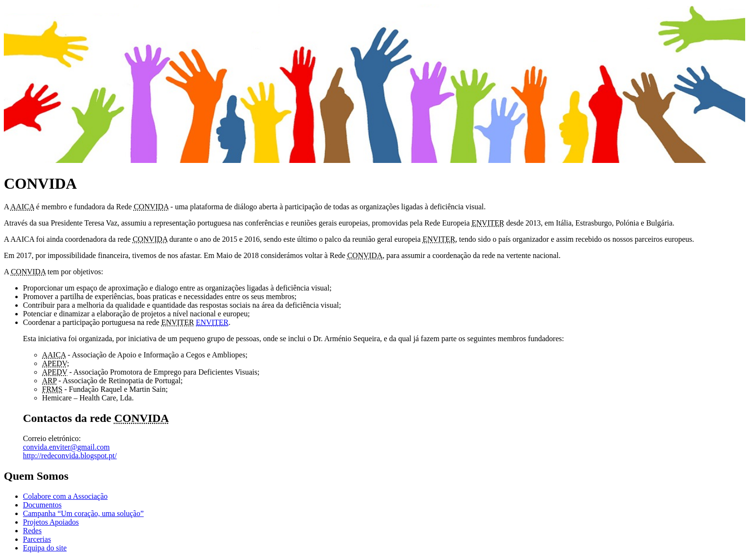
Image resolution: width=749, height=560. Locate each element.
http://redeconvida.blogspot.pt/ (70, 456)
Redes (32, 531)
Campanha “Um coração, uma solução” (83, 513)
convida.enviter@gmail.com (66, 447)
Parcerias (37, 539)
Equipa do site (45, 548)
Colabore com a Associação (65, 496)
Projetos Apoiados (51, 522)
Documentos (42, 505)
